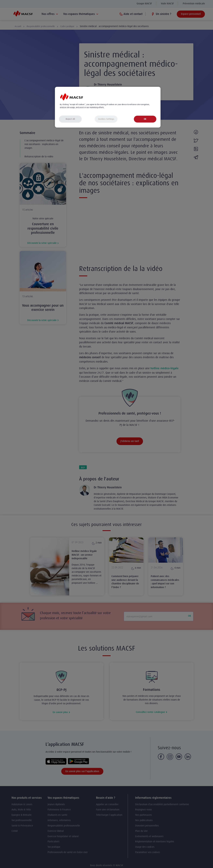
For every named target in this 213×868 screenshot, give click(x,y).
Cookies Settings (106, 119)
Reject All (70, 119)
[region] (108, 107)
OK (145, 119)
